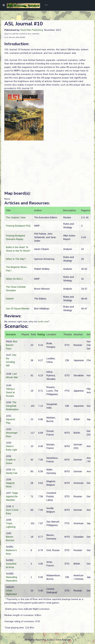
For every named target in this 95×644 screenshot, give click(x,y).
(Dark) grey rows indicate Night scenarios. (27, 609)
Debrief (10, 299)
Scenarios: (16, 326)
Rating (41, 334)
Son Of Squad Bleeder (18, 309)
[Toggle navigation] (45, 5)
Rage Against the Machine (12, 496)
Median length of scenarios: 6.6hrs (23, 615)
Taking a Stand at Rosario (10, 392)
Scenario (11, 334)
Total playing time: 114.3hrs (19, 628)
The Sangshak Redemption (12, 406)
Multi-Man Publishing (32, 30)
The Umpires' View (16, 217)
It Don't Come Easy (12, 510)
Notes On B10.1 (14, 279)
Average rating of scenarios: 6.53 (22, 621)
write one (43, 322)
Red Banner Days (12, 345)
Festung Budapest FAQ (18, 226)
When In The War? (16, 259)
